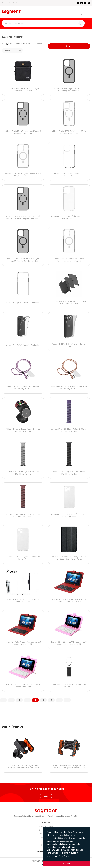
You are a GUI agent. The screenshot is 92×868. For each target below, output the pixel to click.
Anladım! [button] (66, 864)
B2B (82, 14)
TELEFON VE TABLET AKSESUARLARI (30, 44)
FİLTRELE (69, 46)
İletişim (46, 796)
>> (67, 700)
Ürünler (12, 44)
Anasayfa (5, 44)
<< (3, 700)
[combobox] (12, 50)
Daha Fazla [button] (64, 856)
